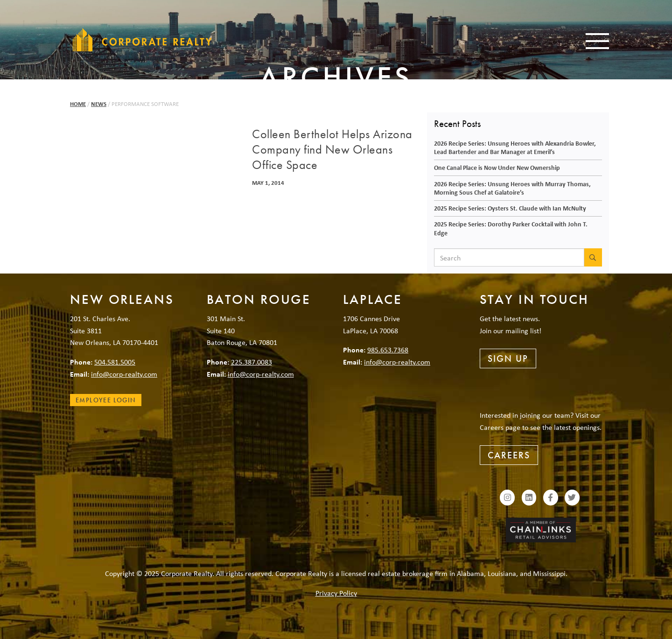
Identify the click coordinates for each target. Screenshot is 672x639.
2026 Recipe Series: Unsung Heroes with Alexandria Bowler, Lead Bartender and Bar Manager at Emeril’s (515, 147)
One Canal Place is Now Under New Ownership (497, 167)
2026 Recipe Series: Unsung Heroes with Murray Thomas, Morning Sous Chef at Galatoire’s (512, 188)
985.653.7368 (388, 350)
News (99, 104)
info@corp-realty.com (124, 374)
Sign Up (508, 358)
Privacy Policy (336, 593)
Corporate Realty (142, 40)
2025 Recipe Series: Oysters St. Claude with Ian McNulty (510, 208)
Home (78, 104)
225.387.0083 (252, 362)
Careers (509, 455)
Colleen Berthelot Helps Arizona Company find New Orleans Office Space (332, 150)
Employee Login (106, 400)
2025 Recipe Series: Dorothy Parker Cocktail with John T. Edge (511, 228)
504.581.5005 (115, 362)
